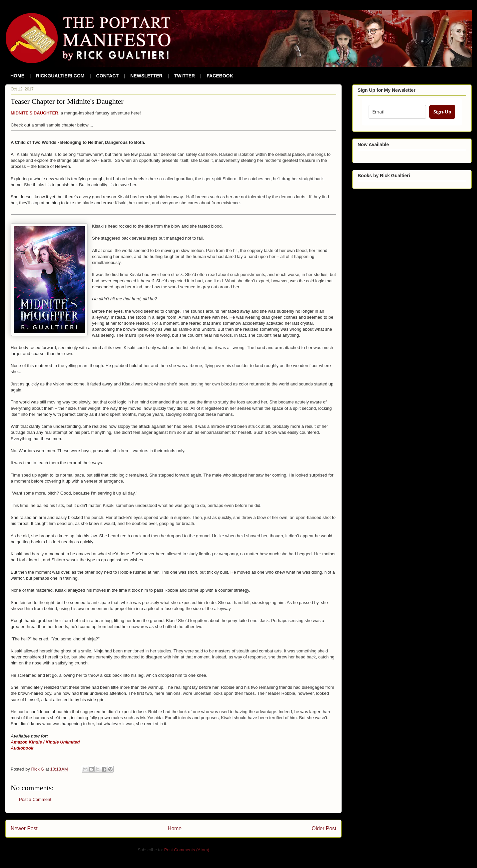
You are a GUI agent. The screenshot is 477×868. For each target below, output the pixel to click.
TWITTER (184, 76)
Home (175, 828)
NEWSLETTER (146, 76)
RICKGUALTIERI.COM (60, 76)
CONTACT (107, 76)
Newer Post (24, 828)
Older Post (324, 828)
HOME (17, 76)
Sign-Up (442, 112)
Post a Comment (35, 799)
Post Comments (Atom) (187, 850)
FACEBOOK (220, 76)
